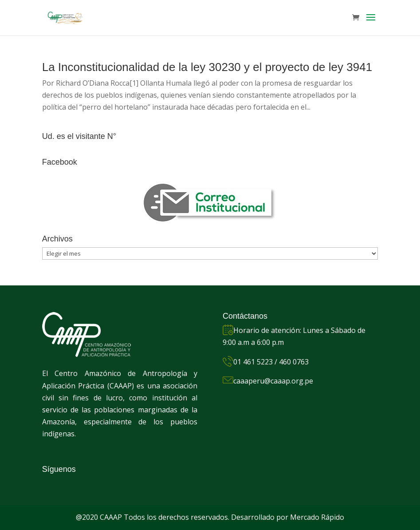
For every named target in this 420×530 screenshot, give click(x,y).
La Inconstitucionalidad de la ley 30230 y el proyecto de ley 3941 (207, 67)
